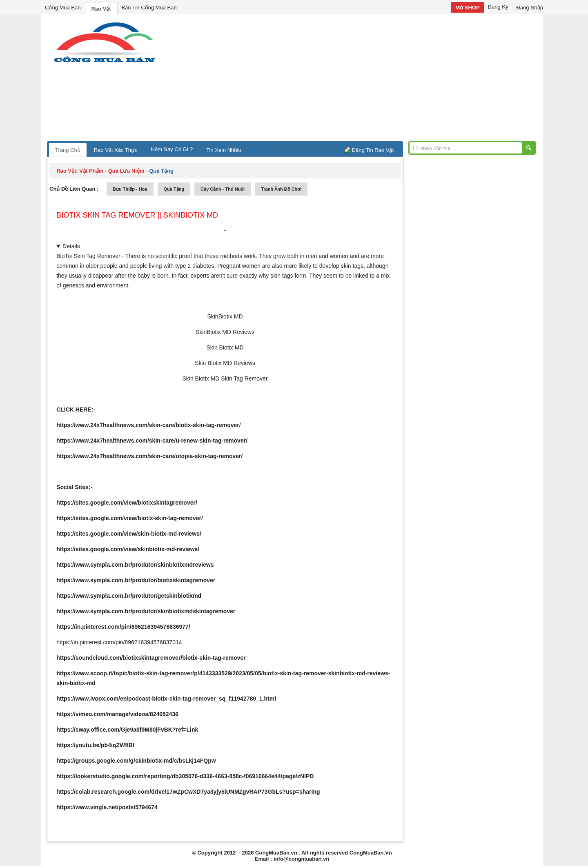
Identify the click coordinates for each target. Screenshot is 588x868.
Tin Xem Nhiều (224, 150)
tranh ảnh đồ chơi (281, 189)
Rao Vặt (101, 9)
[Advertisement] (363, 80)
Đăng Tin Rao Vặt (373, 150)
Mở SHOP (467, 8)
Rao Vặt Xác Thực (116, 150)
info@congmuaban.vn (301, 859)
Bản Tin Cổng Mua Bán (149, 8)
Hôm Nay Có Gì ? (172, 149)
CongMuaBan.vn (276, 853)
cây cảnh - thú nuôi (223, 189)
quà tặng (174, 189)
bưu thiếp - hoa (130, 189)
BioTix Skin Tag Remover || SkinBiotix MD (137, 215)
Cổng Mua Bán (63, 8)
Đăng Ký (498, 7)
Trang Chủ (68, 150)
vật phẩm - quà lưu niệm (112, 171)
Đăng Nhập (530, 8)
